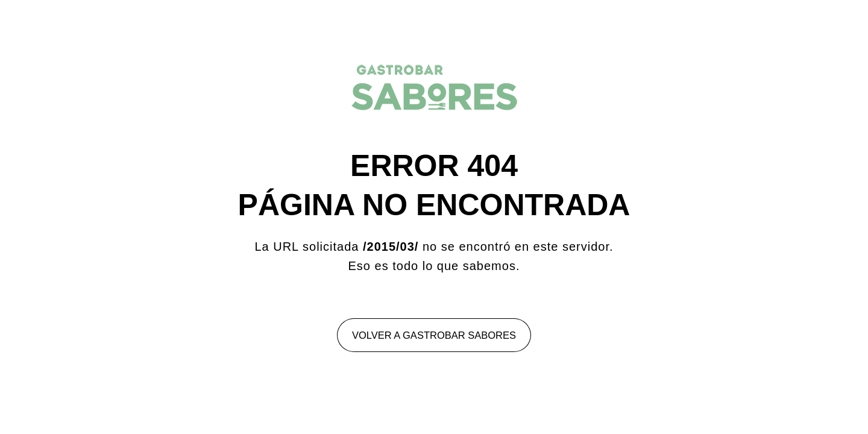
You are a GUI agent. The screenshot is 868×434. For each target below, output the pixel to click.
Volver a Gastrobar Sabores (434, 335)
